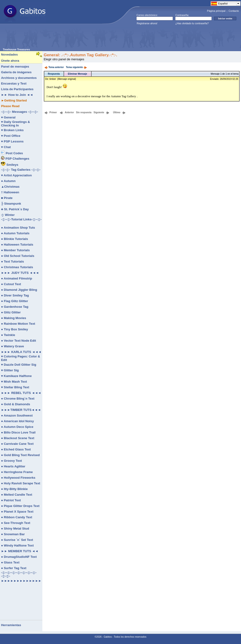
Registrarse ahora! (147, 23)
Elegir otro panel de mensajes (64, 59)
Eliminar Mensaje (77, 74)
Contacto (234, 11)
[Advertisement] (88, 37)
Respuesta (54, 74)
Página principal (216, 11)
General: (52, 55)
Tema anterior (54, 67)
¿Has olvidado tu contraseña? (192, 23)
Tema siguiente (76, 67)
